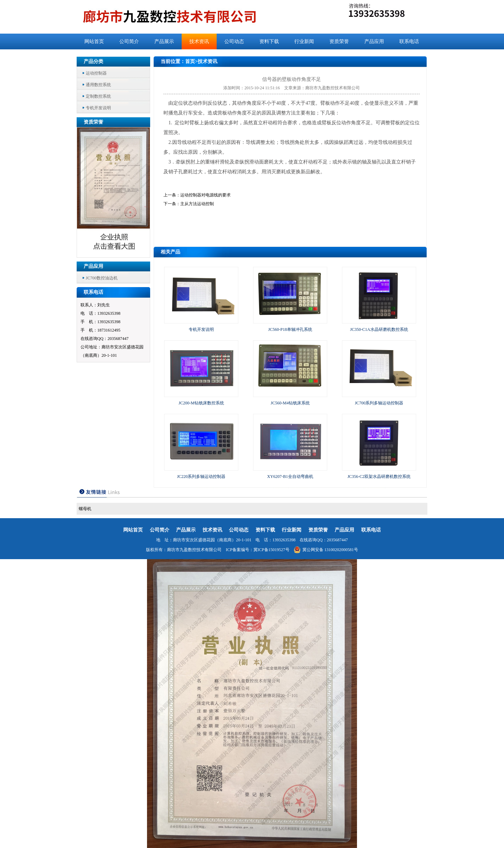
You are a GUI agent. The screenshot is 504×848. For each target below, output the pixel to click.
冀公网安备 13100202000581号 (326, 550)
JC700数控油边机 (102, 278)
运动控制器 (96, 73)
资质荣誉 (339, 41)
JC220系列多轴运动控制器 (201, 477)
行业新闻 (304, 41)
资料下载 (269, 41)
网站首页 (94, 41)
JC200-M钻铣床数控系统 (201, 403)
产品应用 (374, 41)
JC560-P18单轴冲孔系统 (290, 329)
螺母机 (85, 509)
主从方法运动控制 (197, 204)
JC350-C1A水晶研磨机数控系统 (379, 329)
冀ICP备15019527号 (271, 550)
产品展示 (164, 41)
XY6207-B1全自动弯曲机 (290, 477)
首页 (190, 61)
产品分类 (93, 61)
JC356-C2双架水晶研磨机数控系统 (379, 477)
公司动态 (234, 41)
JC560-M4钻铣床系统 (290, 403)
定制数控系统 (98, 96)
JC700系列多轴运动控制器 (379, 403)
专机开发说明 (98, 108)
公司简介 (129, 41)
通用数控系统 (98, 85)
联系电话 (409, 41)
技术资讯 (199, 41)
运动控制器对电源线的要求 (205, 195)
